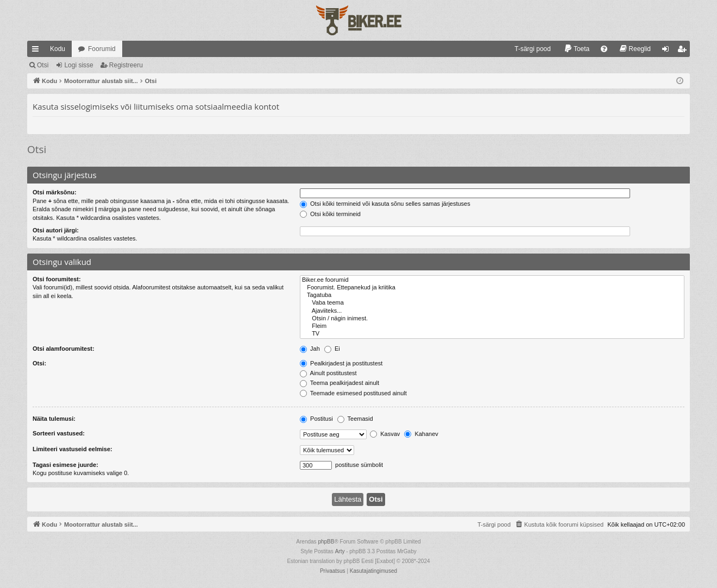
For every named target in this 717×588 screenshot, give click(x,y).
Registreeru (126, 65)
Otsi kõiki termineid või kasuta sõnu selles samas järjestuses (385, 204)
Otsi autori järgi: (56, 230)
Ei (332, 349)
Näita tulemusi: (54, 419)
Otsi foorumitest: (57, 279)
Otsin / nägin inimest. (492, 319)
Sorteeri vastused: (59, 433)
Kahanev (421, 434)
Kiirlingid (37, 51)
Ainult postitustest (328, 373)
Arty (340, 551)
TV (492, 334)
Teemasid (355, 419)
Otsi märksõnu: (55, 192)
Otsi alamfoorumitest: (64, 349)
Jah (310, 349)
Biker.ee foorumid (492, 280)
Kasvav (385, 434)
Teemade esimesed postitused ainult (353, 393)
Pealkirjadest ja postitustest (341, 363)
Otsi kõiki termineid (330, 214)
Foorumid (102, 49)
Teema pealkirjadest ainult (339, 383)
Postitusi (316, 419)
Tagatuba (492, 295)
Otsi (43, 65)
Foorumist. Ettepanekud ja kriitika (492, 288)
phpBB (326, 542)
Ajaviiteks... (492, 311)
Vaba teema (492, 303)
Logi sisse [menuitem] (668, 51)
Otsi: (39, 363)
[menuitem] (528, 49)
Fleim (492, 326)
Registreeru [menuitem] (684, 51)
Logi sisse (78, 65)
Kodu (58, 49)
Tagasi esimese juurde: (65, 465)
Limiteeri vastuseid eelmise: (73, 449)
